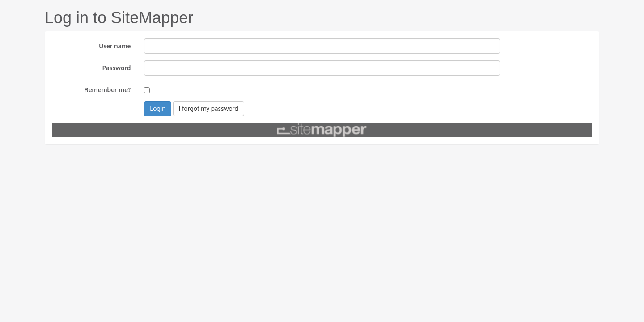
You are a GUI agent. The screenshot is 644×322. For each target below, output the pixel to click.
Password (117, 68)
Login (158, 108)
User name (115, 46)
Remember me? (107, 90)
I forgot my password (209, 108)
